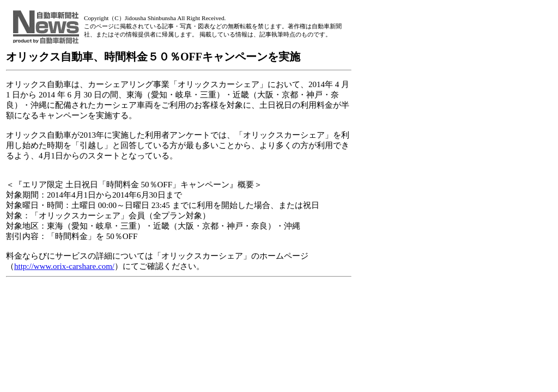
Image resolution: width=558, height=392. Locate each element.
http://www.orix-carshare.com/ (64, 266)
